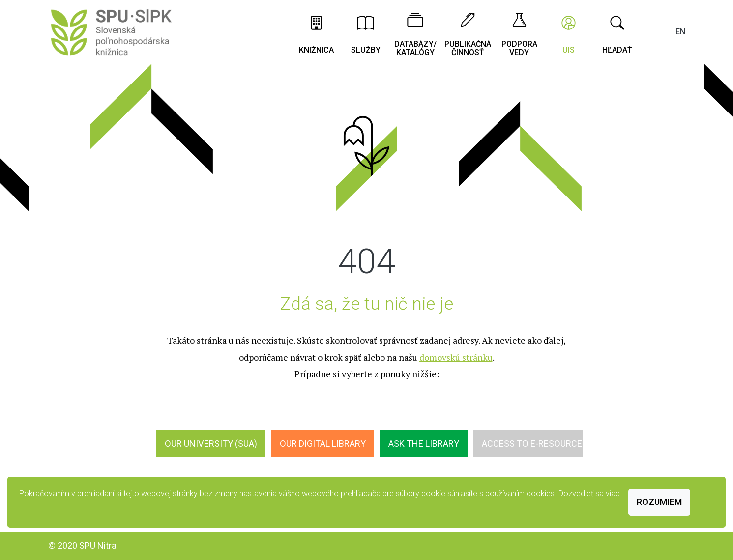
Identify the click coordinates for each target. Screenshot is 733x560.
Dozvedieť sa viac (589, 493)
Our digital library (323, 443)
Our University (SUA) (211, 443)
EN (680, 32)
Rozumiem (659, 502)
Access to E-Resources (535, 443)
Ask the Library (424, 443)
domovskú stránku (456, 357)
